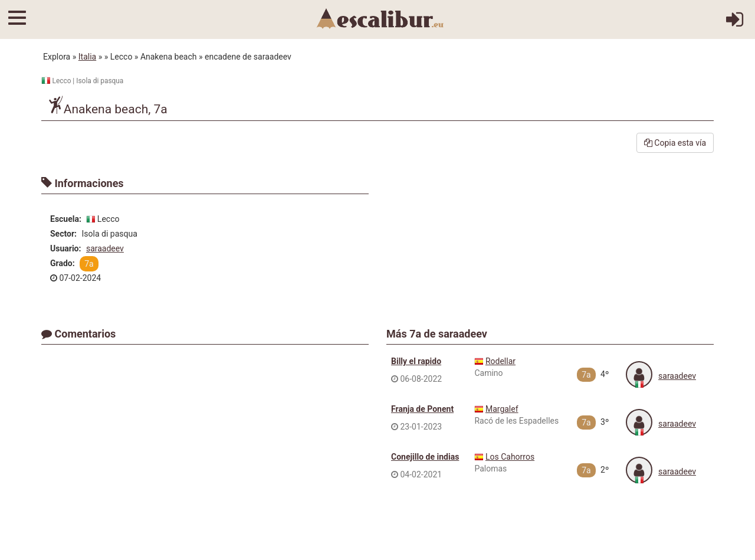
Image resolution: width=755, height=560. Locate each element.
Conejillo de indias (425, 457)
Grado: (63, 263)
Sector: (63, 234)
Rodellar (500, 361)
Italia (87, 57)
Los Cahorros (510, 457)
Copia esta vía (675, 143)
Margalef (502, 409)
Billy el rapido (416, 361)
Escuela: (66, 219)
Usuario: (65, 248)
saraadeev (105, 248)
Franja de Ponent (422, 409)
